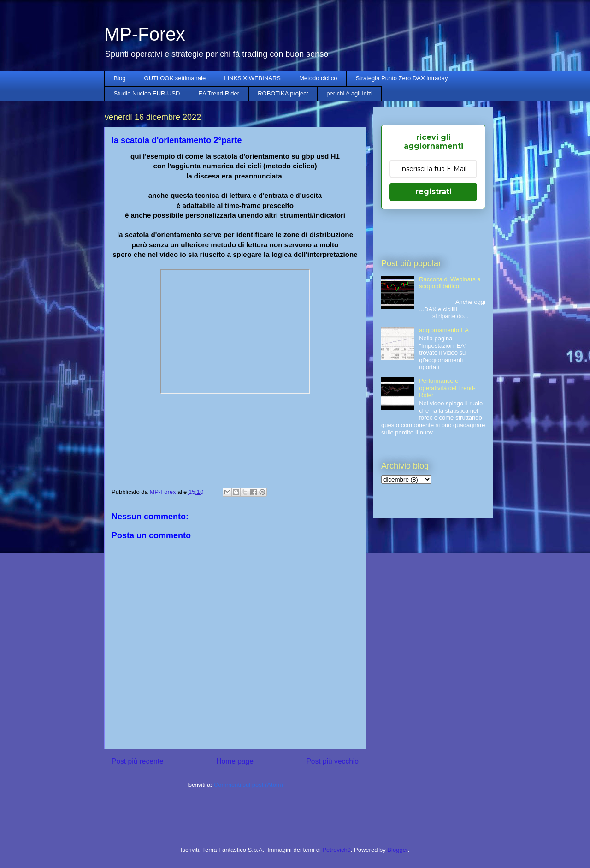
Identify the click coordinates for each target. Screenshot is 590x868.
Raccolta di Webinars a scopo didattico (450, 283)
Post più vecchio (332, 761)
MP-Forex (145, 34)
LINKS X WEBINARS (252, 78)
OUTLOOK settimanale (175, 78)
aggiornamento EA (444, 330)
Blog (120, 78)
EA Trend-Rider (219, 93)
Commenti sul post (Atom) (248, 785)
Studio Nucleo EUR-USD (147, 93)
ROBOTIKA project (283, 93)
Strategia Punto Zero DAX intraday (401, 78)
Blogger (397, 850)
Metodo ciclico (318, 78)
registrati (434, 192)
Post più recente (138, 761)
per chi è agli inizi (349, 93)
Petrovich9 (336, 850)
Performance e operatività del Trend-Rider (447, 388)
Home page (235, 761)
